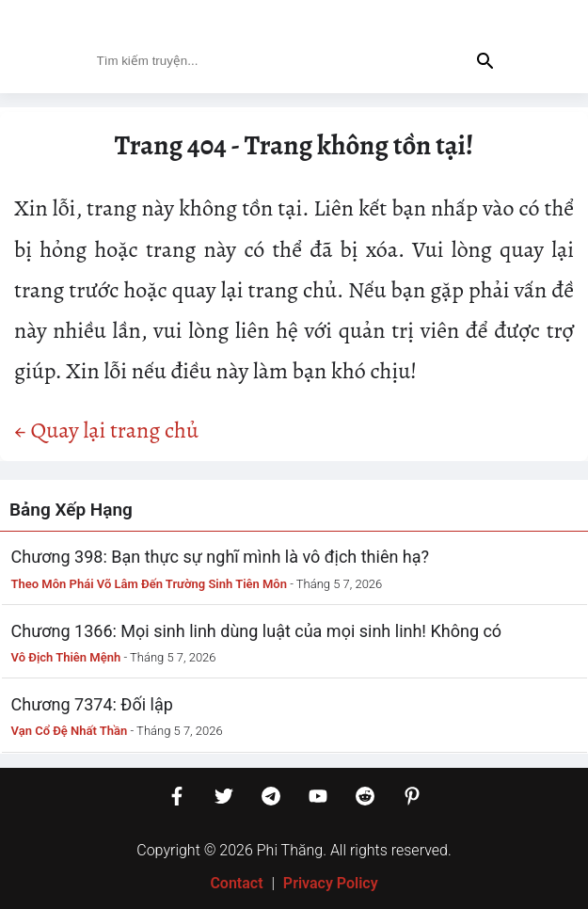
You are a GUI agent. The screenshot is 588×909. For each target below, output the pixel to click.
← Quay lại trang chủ (106, 430)
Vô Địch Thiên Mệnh (66, 657)
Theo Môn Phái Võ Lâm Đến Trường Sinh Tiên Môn (150, 584)
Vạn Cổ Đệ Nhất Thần (70, 731)
